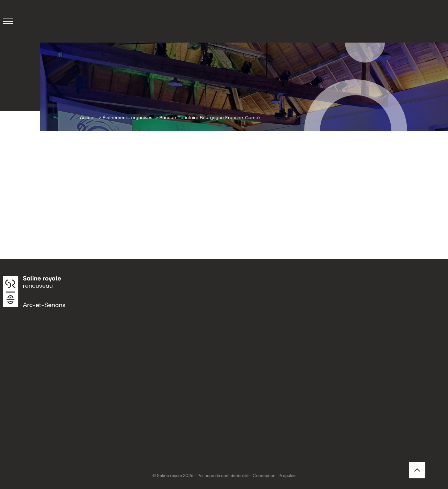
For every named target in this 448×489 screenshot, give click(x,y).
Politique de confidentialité (223, 476)
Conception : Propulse (274, 476)
